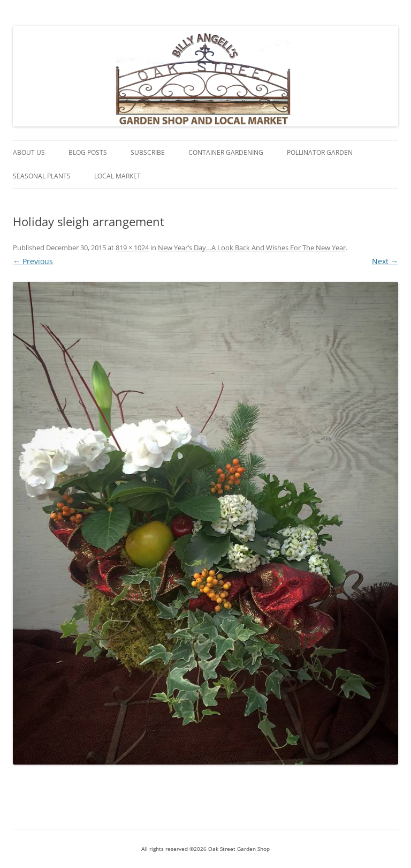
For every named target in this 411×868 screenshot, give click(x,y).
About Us (29, 152)
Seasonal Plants (42, 176)
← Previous (33, 261)
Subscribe (148, 152)
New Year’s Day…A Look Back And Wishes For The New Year (252, 248)
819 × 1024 (132, 248)
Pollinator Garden (320, 152)
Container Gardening (226, 152)
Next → (385, 261)
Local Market (117, 176)
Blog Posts (88, 152)
